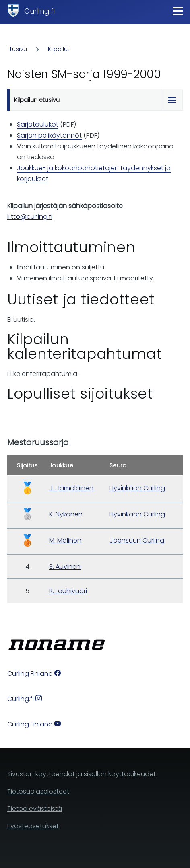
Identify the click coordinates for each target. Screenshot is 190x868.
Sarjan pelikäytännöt (49, 135)
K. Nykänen (66, 514)
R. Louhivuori (68, 591)
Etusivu (17, 49)
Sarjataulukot (38, 124)
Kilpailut (59, 49)
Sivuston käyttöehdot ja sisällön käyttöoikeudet (82, 774)
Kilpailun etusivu (37, 100)
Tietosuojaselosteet (38, 791)
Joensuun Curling (137, 540)
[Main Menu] (178, 11)
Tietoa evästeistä (35, 809)
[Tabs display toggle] (172, 100)
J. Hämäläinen (71, 488)
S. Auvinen (65, 567)
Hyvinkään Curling (137, 488)
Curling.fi (39, 11)
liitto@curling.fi (30, 217)
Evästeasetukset (33, 826)
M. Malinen (65, 540)
